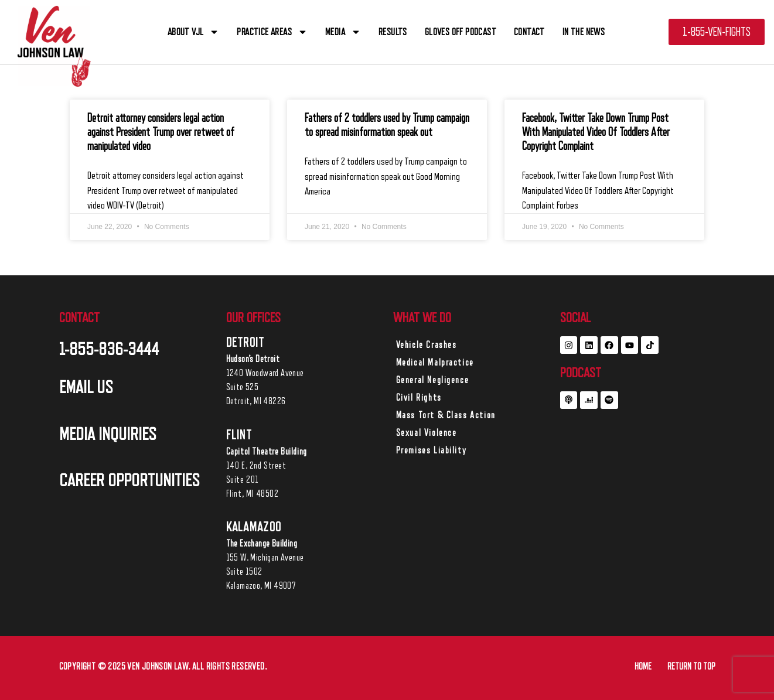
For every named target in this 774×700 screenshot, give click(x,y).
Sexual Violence (427, 433)
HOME (643, 667)
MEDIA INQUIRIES (108, 434)
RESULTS (393, 32)
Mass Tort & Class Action (446, 415)
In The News (584, 32)
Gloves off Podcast (461, 32)
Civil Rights (419, 398)
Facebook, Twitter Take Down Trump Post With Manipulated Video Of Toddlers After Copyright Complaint (596, 132)
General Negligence (433, 380)
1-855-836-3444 (109, 349)
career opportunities (129, 480)
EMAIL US (86, 387)
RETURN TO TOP (691, 667)
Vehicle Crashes (427, 345)
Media (343, 32)
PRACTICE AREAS (272, 32)
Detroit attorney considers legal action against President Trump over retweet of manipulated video (161, 132)
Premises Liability (432, 450)
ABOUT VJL (194, 32)
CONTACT (529, 32)
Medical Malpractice (435, 363)
